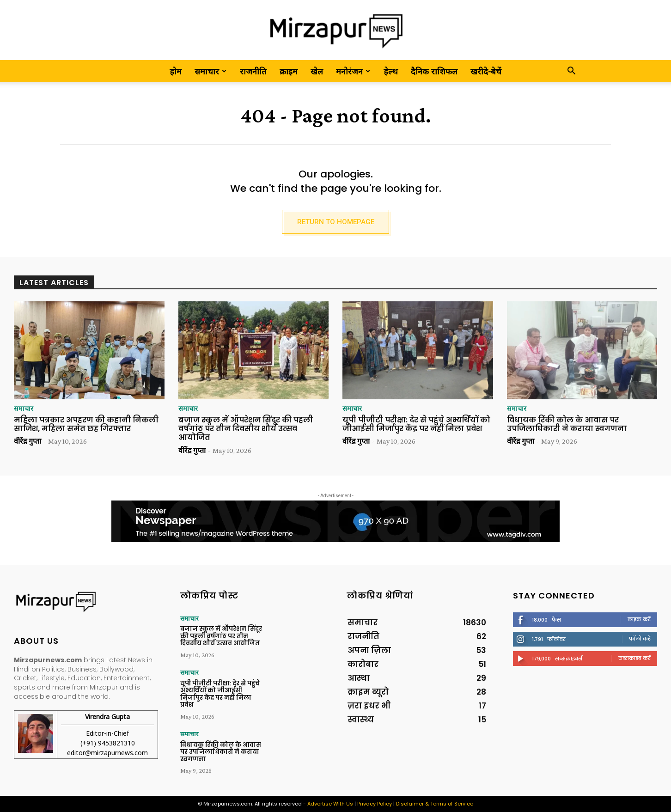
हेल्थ (391, 71)
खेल (317, 71)
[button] (571, 71)
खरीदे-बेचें (486, 71)
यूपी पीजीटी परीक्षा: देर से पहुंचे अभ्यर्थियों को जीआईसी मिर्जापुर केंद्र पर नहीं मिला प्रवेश (416, 427)
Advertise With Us (330, 804)
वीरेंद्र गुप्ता (27, 443)
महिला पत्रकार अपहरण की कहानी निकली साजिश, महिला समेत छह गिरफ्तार (86, 427)
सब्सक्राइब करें (634, 660)
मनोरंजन (353, 71)
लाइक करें (639, 621)
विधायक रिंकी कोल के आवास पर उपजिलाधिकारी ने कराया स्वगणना (567, 427)
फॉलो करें (640, 641)
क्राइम (289, 71)
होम (176, 71)
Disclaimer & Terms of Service (435, 804)
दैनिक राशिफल (434, 71)
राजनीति (253, 71)
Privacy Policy (375, 804)
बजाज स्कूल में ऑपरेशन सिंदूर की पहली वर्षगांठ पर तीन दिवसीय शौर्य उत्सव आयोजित (246, 431)
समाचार (210, 71)
